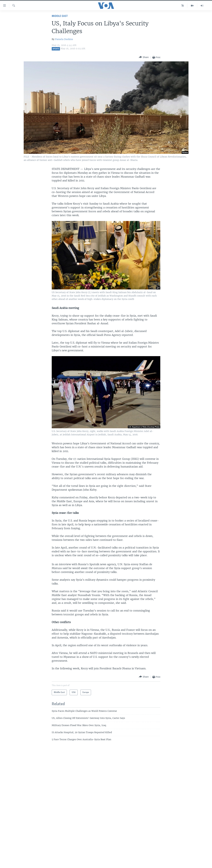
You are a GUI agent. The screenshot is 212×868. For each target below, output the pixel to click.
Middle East (60, 16)
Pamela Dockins (64, 39)
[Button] (144, 57)
